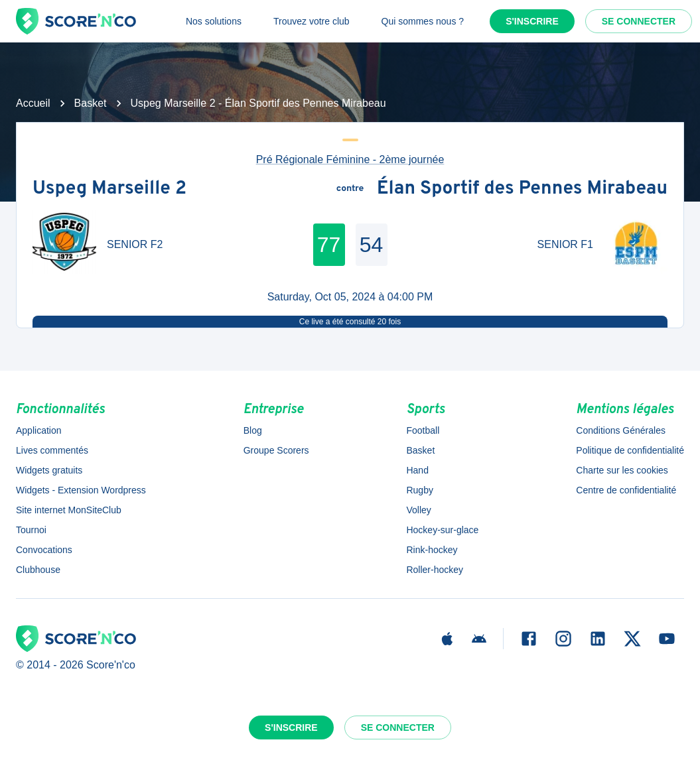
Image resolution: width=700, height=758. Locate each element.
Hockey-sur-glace (442, 530)
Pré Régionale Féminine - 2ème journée (350, 159)
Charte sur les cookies (622, 470)
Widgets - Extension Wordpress (81, 490)
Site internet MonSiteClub (69, 510)
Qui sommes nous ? (423, 21)
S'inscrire (532, 21)
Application (39, 430)
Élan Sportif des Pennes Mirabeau (522, 189)
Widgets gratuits (49, 470)
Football (423, 430)
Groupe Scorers (276, 450)
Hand (417, 470)
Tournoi (31, 530)
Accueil (33, 103)
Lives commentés (52, 450)
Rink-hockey (432, 550)
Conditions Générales (621, 430)
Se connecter (639, 21)
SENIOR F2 (135, 244)
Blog (253, 430)
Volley (418, 510)
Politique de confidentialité (630, 450)
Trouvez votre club (312, 21)
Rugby (419, 490)
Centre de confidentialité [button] (626, 490)
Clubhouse (38, 570)
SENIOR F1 (565, 244)
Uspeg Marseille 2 (109, 189)
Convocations (44, 550)
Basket (91, 103)
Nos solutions (214, 21)
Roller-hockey (435, 570)
